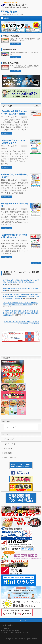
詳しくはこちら (16, 44)
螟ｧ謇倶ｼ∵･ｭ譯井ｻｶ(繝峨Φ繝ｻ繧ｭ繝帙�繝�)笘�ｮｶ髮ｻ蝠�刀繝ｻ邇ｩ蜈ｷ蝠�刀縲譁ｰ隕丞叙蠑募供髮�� (21, 282)
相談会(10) (8, 448)
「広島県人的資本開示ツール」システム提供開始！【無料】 (14, 112)
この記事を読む (7, 133)
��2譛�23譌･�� (18, 315)
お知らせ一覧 (36, 263)
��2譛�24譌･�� (13, 284)
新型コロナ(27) (10, 458)
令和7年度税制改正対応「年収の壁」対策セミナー (14, 236)
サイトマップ (24, 620)
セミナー (24, 117)
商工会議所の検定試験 (11, 63)
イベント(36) (9, 439)
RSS (36, 106)
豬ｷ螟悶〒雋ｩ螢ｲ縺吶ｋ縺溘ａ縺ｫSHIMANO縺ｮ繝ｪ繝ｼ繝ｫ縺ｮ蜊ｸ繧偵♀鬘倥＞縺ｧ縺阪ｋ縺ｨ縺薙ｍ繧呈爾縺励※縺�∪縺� (21, 313)
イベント (24, 146)
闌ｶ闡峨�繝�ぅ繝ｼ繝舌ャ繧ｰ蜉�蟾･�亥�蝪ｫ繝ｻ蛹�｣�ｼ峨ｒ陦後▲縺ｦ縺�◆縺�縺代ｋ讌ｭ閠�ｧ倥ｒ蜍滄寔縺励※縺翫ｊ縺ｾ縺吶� (21, 297)
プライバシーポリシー (9, 620)
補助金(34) (8, 453)
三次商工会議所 (18, 639)
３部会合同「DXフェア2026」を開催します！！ (14, 142)
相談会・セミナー (9, 50)
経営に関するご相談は (11, 36)
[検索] (21, 427)
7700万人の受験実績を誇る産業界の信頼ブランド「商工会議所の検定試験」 (25, 67)
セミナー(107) (10, 444)
